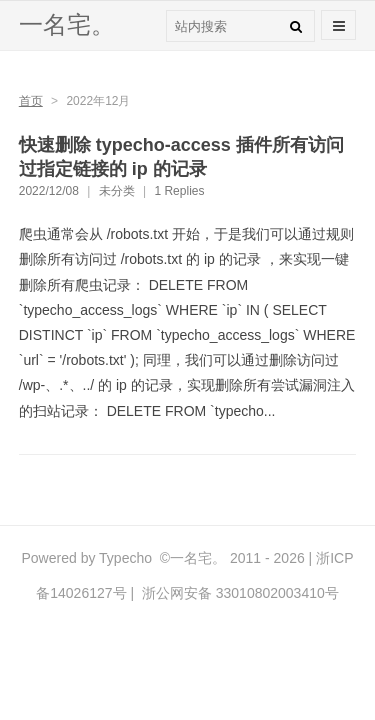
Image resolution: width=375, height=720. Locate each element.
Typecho (125, 558)
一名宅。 (67, 24)
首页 (31, 101)
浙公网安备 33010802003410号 (238, 593)
